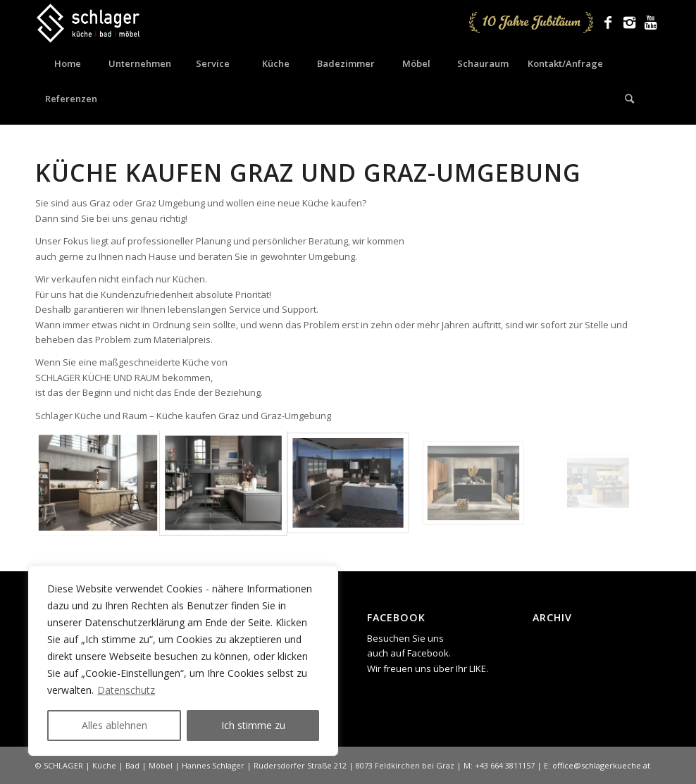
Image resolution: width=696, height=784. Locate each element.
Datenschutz (126, 690)
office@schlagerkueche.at (601, 765)
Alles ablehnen (114, 725)
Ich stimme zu (253, 725)
